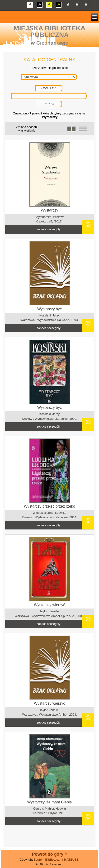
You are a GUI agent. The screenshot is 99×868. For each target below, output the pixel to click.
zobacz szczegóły (48, 229)
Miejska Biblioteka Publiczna (49, 31)
